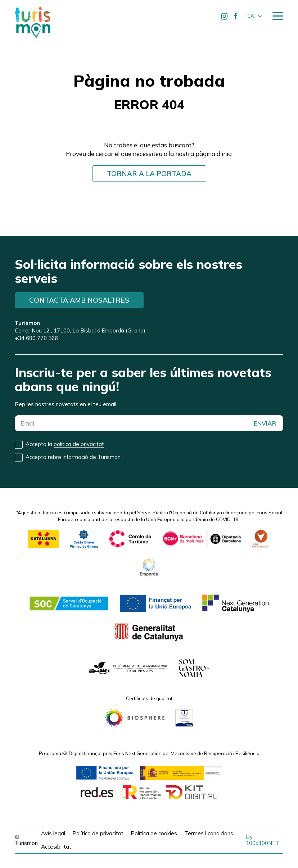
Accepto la (65, 444)
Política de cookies (154, 833)
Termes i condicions (209, 833)
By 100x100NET (263, 840)
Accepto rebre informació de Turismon (73, 457)
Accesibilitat (56, 847)
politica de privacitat (79, 444)
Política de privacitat (98, 833)
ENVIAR (265, 423)
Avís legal (53, 833)
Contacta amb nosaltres (79, 300)
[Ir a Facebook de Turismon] (236, 16)
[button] (254, 16)
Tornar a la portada (149, 174)
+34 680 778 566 (36, 338)
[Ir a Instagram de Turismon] (225, 16)
